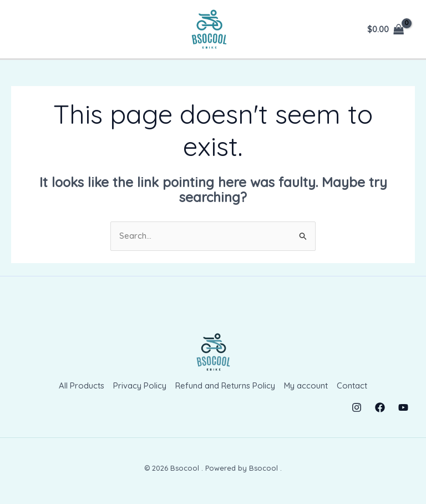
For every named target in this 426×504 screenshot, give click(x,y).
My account (306, 385)
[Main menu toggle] (30, 29)
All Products (82, 385)
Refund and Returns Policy (225, 385)
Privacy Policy (140, 385)
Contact (353, 385)
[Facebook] (380, 407)
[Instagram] (357, 407)
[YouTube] (403, 407)
